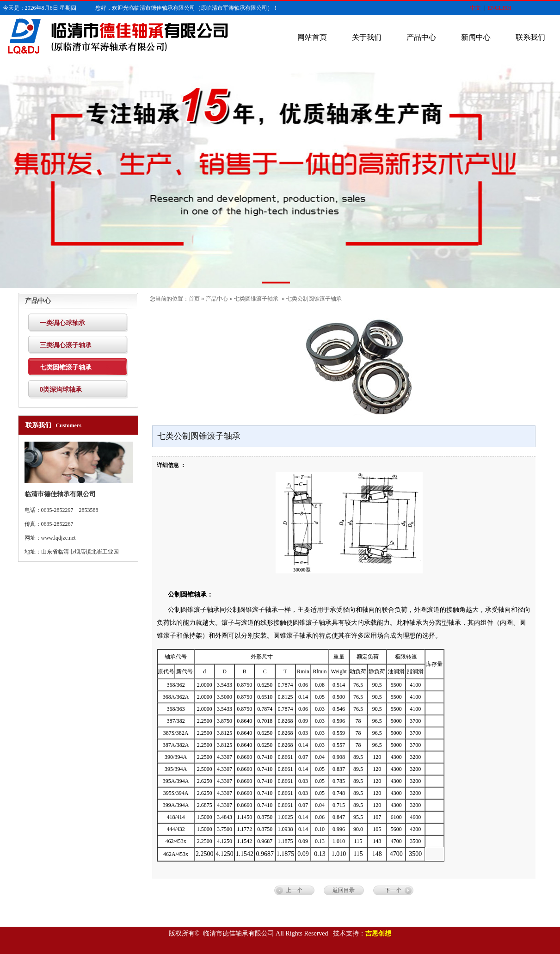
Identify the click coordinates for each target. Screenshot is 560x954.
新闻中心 (476, 37)
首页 (194, 299)
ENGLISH (499, 8)
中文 (475, 8)
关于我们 (367, 37)
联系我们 (530, 37)
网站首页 (312, 37)
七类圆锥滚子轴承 (256, 299)
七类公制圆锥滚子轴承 (314, 299)
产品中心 (421, 37)
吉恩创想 (378, 933)
